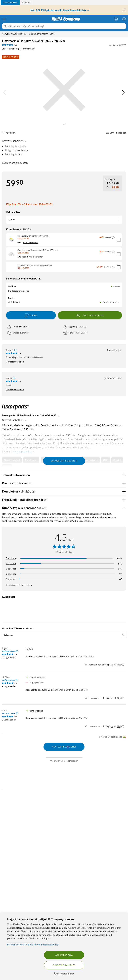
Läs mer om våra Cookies (20, 945)
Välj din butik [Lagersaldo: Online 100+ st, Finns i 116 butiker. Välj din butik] (14, 302)
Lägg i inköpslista (116, 133)
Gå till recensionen (15, 362)
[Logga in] (116, 19)
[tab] (10, 3)
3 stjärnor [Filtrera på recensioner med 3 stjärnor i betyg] (11, 569)
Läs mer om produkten (15, 163)
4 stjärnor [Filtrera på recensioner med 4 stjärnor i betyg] (11, 563)
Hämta (31, 315)
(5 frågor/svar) (28, 49)
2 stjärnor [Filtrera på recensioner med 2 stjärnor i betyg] (11, 574)
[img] (123, 92)
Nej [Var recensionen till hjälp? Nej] (119, 665)
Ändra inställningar (64, 974)
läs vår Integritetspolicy (46, 945)
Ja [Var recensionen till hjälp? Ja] (112, 665)
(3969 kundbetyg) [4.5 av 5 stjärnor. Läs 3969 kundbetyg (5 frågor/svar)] (11, 49)
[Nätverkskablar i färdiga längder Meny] (29, 34)
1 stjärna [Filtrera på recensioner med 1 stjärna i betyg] (11, 579)
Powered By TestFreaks (112, 737)
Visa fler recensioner (64, 747)
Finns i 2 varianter (31, 242)
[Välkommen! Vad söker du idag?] (66, 26)
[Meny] (4, 19)
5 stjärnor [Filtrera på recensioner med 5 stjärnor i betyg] (11, 558)
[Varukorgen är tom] (124, 19)
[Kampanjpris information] (113, 238)
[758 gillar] (8, 133)
